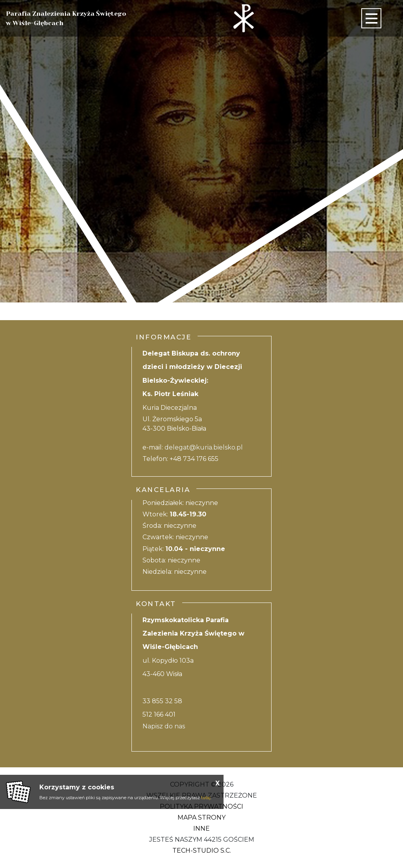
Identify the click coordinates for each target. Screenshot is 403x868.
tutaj (206, 798)
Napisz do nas (164, 726)
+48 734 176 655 (194, 459)
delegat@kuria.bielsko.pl (204, 447)
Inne (201, 828)
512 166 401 (159, 714)
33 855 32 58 (162, 701)
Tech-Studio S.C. (202, 850)
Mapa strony (201, 817)
